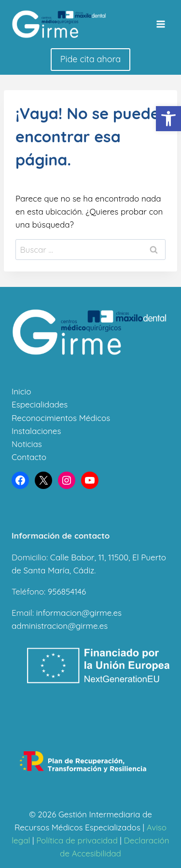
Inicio (21, 391)
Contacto (29, 457)
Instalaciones (36, 431)
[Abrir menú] (160, 24)
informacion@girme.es (79, 613)
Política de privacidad (77, 840)
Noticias (27, 444)
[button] (168, 119)
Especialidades (40, 404)
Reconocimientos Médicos (61, 418)
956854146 (67, 591)
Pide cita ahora (90, 59)
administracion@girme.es (60, 626)
